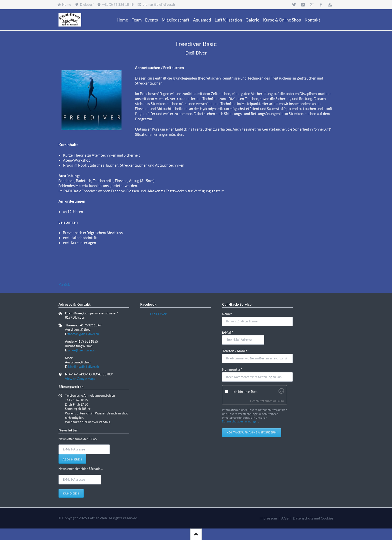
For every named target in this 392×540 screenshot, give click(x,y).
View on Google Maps (80, 379)
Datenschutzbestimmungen (240, 421)
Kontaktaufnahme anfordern (251, 432)
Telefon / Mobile (235, 351)
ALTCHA (278, 401)
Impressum (268, 518)
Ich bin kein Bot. (245, 392)
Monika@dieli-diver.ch (83, 367)
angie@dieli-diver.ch (82, 350)
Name (230, 314)
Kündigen (71, 493)
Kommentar (232, 369)
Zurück (64, 285)
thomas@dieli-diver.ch (83, 334)
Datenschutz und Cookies (313, 518)
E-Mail (230, 332)
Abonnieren (72, 459)
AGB (285, 518)
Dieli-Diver (158, 314)
